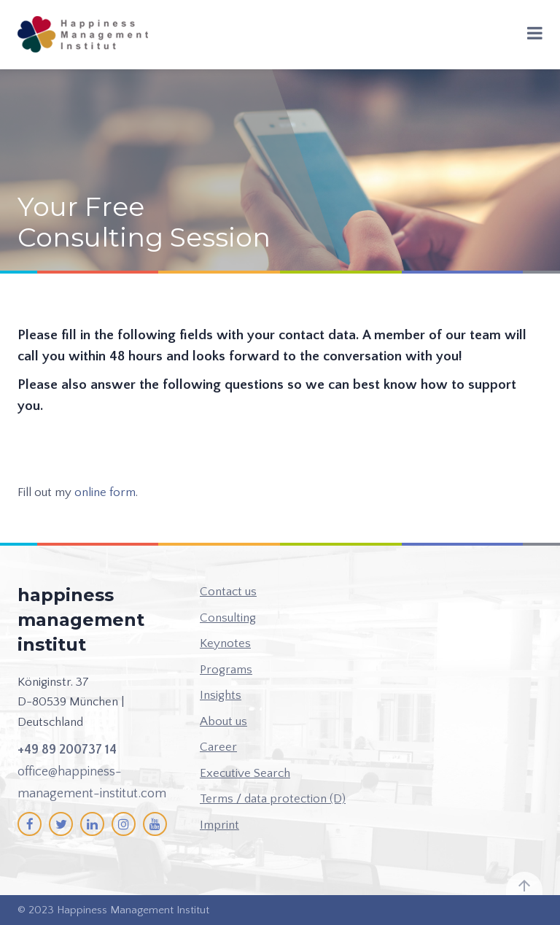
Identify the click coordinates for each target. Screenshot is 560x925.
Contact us (228, 592)
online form (105, 492)
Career (218, 747)
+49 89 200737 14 (67, 750)
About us (223, 721)
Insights (221, 695)
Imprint (219, 825)
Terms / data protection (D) (273, 799)
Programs (226, 670)
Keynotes (225, 643)
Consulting (228, 618)
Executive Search (245, 773)
